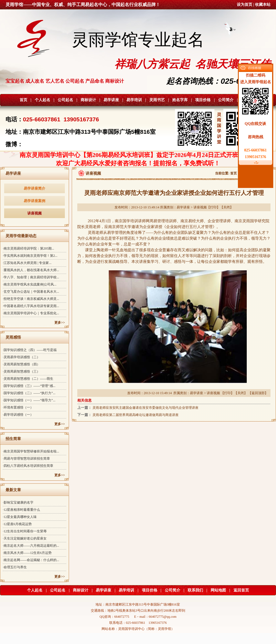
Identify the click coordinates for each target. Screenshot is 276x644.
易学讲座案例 (34, 201)
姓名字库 (180, 100)
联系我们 (195, 590)
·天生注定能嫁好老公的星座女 (25, 538)
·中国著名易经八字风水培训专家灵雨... (31, 306)
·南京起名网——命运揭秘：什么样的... (31, 560)
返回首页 (241, 590)
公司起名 (65, 100)
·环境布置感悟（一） (18, 407)
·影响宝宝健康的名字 (18, 502)
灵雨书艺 (157, 100)
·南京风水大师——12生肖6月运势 (27, 553)
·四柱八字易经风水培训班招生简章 (28, 466)
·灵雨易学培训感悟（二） (21, 357)
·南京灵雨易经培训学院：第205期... (28, 248)
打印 (213, 207)
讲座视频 (34, 213)
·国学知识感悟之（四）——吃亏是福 (30, 350)
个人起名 (43, 100)
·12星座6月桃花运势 (17, 524)
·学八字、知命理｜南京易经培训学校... (31, 277)
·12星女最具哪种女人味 (20, 517)
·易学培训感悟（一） (18, 415)
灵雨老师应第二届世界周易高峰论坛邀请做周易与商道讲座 (136, 415)
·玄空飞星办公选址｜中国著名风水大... (31, 292)
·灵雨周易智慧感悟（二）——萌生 (28, 379)
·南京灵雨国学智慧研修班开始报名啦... (31, 451)
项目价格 (203, 100)
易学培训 (134, 100)
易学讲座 (111, 100)
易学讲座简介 (34, 188)
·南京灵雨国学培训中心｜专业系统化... (31, 313)
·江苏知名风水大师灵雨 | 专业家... (27, 263)
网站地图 (218, 590)
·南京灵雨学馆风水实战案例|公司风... (30, 284)
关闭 (227, 207)
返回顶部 (258, 393)
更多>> (60, 323)
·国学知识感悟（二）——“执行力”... (29, 393)
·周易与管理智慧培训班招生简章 (26, 459)
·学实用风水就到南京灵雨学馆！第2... (30, 256)
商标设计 (88, 100)
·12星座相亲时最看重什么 (21, 510)
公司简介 (226, 100)
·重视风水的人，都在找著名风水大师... (31, 270)
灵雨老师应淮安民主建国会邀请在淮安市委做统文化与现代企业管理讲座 (145, 408)
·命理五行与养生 (15, 567)
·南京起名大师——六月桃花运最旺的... (31, 546)
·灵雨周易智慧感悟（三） (21, 371)
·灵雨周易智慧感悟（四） (21, 364)
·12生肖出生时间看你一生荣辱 (25, 531)
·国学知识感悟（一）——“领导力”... (29, 400)
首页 (23, 100)
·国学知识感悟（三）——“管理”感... (29, 386)
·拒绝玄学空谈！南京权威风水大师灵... (31, 299)
